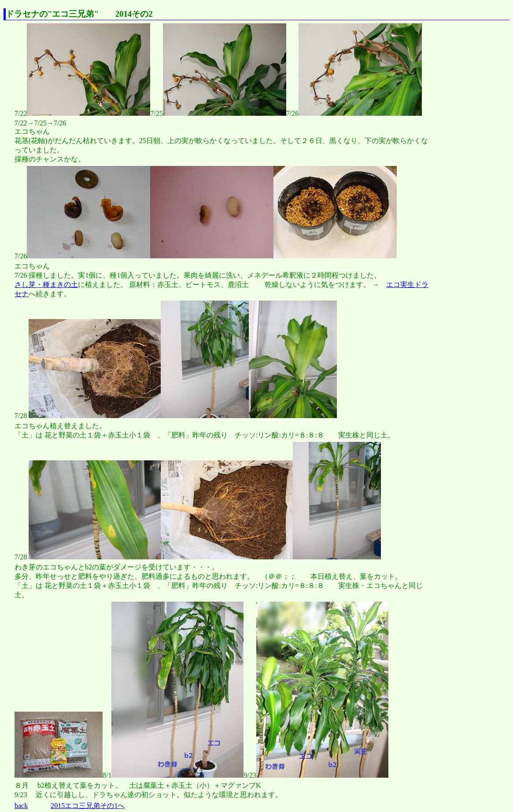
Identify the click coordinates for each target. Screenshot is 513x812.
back (21, 806)
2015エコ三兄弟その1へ (88, 806)
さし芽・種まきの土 (46, 285)
